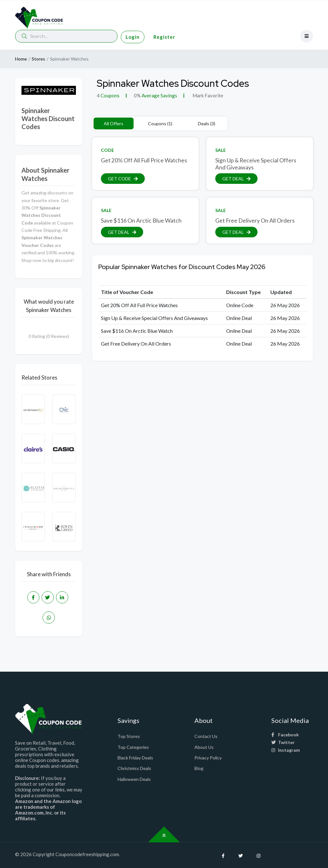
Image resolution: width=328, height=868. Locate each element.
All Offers (114, 123)
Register (164, 37)
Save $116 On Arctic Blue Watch (141, 221)
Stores (38, 59)
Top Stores (129, 736)
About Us (204, 747)
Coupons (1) (160, 123)
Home (21, 59)
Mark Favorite (207, 95)
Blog (199, 768)
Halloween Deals (134, 779)
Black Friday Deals (135, 758)
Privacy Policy (208, 758)
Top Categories (133, 747)
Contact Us (206, 736)
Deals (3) (207, 123)
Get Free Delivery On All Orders (255, 221)
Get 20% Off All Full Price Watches (144, 160)
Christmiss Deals (134, 768)
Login (133, 37)
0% (137, 95)
